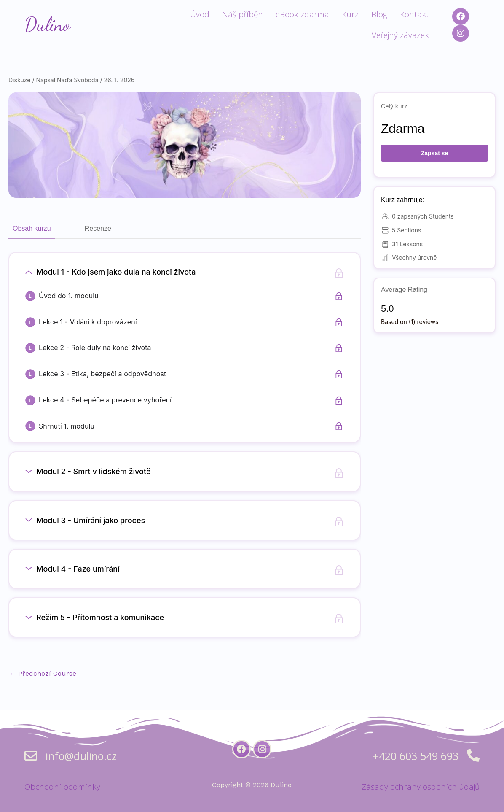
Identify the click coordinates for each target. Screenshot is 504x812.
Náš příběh (243, 14)
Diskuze (20, 80)
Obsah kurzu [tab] (32, 228)
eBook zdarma (302, 14)
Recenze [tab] (98, 228)
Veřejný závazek (400, 35)
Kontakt (414, 14)
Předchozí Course (43, 673)
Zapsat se (435, 153)
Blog (379, 14)
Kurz (350, 14)
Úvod (200, 14)
